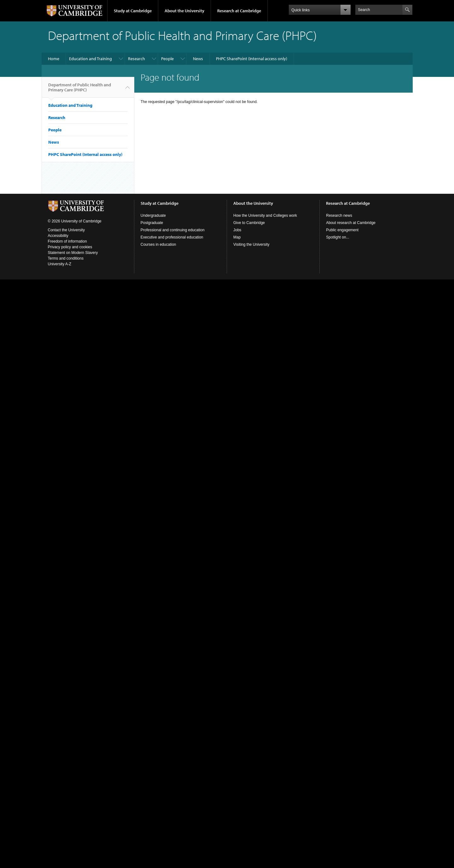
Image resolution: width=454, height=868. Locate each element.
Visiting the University (251, 244)
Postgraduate (152, 223)
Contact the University (66, 230)
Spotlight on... (338, 237)
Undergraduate (153, 216)
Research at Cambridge (239, 11)
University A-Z (60, 264)
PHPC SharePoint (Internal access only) (252, 59)
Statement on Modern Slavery (73, 253)
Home (54, 59)
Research (137, 59)
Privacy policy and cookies (70, 247)
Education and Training (90, 59)
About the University (184, 11)
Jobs (237, 230)
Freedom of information (67, 241)
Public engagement (342, 230)
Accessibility (58, 236)
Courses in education (158, 244)
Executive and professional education (172, 237)
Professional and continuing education (173, 230)
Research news (339, 216)
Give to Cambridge (249, 223)
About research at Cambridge (351, 223)
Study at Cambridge (133, 11)
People (167, 59)
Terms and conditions (66, 258)
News (198, 59)
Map (237, 237)
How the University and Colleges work (265, 216)
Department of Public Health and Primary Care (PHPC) (80, 90)
